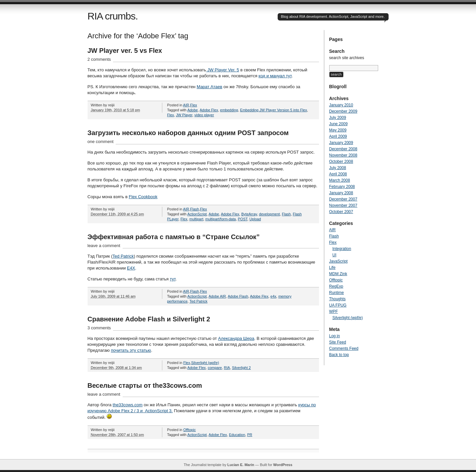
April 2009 (338, 136)
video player (204, 115)
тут (173, 279)
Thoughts (337, 299)
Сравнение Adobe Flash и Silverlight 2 (149, 319)
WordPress (283, 465)
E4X (131, 268)
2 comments (99, 59)
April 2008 (338, 174)
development (270, 214)
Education (237, 435)
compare (215, 368)
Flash (195, 209)
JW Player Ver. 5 (223, 70)
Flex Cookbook (143, 197)
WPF (334, 311)
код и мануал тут (275, 76)
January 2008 (341, 193)
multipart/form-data (220, 219)
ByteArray (249, 214)
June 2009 (338, 124)
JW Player (184, 115)
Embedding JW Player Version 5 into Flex (273, 110)
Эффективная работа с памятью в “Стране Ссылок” (174, 237)
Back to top (339, 355)
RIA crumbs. (113, 16)
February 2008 (342, 187)
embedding (229, 110)
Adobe (193, 110)
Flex (194, 105)
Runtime (337, 293)
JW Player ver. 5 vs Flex (125, 51)
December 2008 (343, 149)
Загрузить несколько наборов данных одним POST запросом (188, 133)
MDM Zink (338, 274)
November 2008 (343, 155)
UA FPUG (338, 305)
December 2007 (343, 199)
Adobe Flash (238, 296)
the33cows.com (128, 405)
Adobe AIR (217, 296)
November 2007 (343, 205)
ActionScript (197, 214)
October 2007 (341, 212)
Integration (342, 249)
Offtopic (189, 430)
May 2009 (338, 130)
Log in (335, 336)
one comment (101, 142)
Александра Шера (236, 338)
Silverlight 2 (241, 368)
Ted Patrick (123, 256)
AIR (186, 105)
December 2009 (343, 111)
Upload (255, 219)
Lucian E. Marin (241, 465)
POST (243, 219)
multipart (196, 219)
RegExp (336, 286)
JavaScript (338, 261)
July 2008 (338, 168)
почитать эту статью (131, 350)
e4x (273, 296)
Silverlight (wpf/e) (205, 363)
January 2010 (341, 105)
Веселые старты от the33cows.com (145, 385)
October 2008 (341, 162)
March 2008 (340, 180)
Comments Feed (344, 348)
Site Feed (338, 342)
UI (335, 255)
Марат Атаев (210, 87)
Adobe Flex (209, 110)
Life (332, 268)
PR (250, 435)
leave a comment (104, 246)
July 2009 (338, 118)
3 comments (99, 328)
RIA (227, 368)
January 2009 (341, 143)
